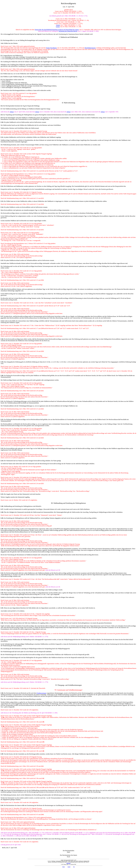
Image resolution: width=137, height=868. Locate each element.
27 (2, 509)
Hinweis (68, 863)
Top (74, 867)
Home (64, 867)
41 (2, 805)
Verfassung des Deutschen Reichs (68, 31)
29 (2, 518)
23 (2, 448)
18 (2, 339)
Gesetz (58, 25)
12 (2, 186)
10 (2, 122)
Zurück (69, 867)
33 (2, 590)
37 (2, 640)
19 (2, 362)
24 (2, 461)
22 (2, 419)
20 (2, 376)
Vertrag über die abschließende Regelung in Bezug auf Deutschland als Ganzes (57, 30)
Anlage (12, 112)
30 (2, 529)
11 (2, 137)
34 (2, 593)
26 (2, 506)
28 (2, 512)
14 (2, 207)
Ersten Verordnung (51, 48)
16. (3, 289)
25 (2, 494)
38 (2, 693)
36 (2, 623)
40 (2, 790)
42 (2, 839)
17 (2, 316)
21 (2, 401)
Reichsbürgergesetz (90, 48)
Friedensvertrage (41, 693)
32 (2, 573)
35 (2, 608)
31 (2, 549)
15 (2, 260)
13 (2, 201)
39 (2, 754)
